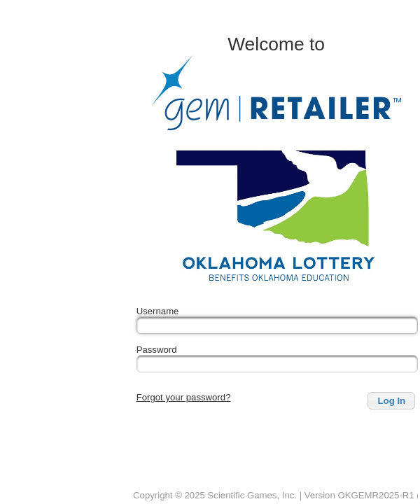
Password (157, 350)
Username (158, 311)
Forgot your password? (184, 397)
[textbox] (277, 325)
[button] (391, 401)
